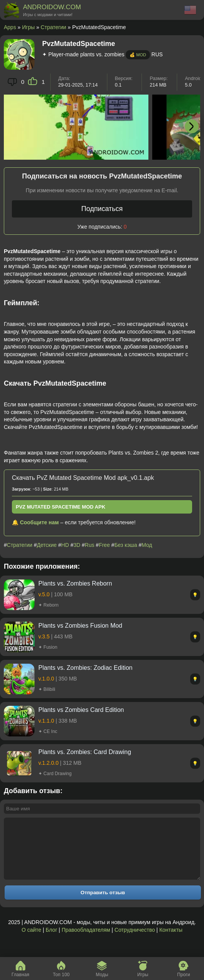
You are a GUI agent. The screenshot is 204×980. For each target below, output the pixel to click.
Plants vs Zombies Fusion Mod (80, 626)
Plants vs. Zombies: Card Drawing (85, 752)
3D (77, 545)
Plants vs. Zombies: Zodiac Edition (85, 668)
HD (65, 545)
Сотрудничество (135, 941)
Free (104, 545)
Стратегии (53, 27)
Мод (147, 545)
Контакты (171, 941)
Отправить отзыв (103, 904)
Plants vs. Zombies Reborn (75, 583)
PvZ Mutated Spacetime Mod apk (61, 507)
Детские (47, 545)
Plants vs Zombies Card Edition (81, 710)
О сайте (31, 941)
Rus (90, 545)
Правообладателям (86, 941)
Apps (10, 27)
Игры (29, 27)
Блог (51, 941)
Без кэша (126, 545)
